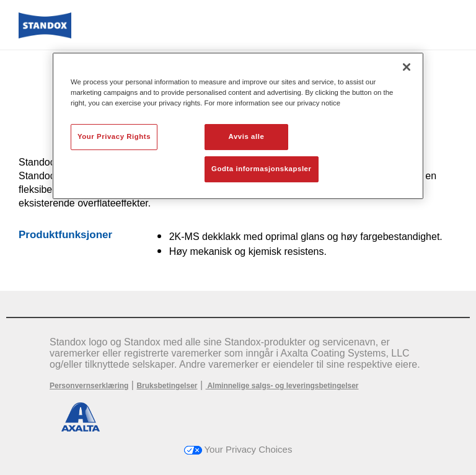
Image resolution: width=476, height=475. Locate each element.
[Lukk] (407, 67)
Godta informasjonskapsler (262, 169)
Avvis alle (247, 136)
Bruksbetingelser (167, 386)
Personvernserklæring (89, 386)
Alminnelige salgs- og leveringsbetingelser (282, 386)
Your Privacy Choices (238, 449)
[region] (238, 126)
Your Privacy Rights (114, 136)
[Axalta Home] (45, 35)
